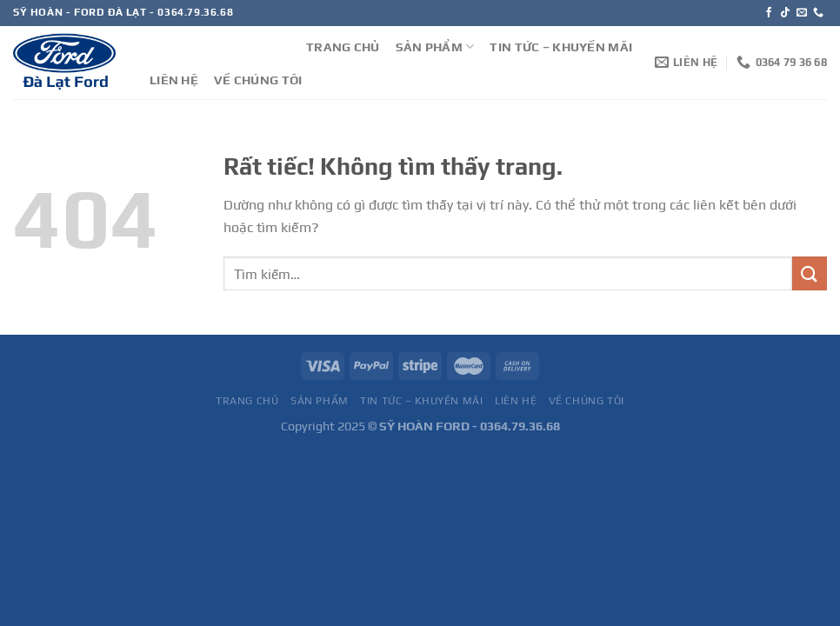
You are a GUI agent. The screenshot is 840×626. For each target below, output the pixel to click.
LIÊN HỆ (174, 80)
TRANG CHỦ (343, 47)
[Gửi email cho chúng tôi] (802, 13)
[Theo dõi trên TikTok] (785, 13)
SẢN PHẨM (435, 47)
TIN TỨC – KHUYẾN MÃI (561, 47)
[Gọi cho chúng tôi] (818, 13)
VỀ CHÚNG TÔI (258, 80)
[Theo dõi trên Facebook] (769, 13)
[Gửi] (810, 273)
